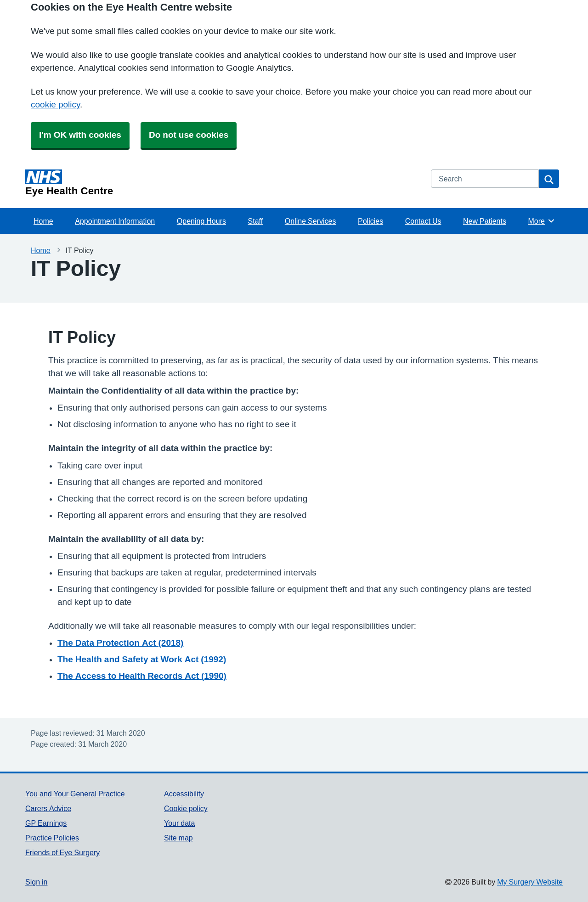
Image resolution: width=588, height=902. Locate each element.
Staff (256, 221)
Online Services (311, 221)
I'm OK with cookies (80, 135)
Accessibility (184, 794)
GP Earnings (46, 823)
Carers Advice (48, 808)
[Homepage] (223, 183)
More (542, 221)
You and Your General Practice (75, 794)
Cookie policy (186, 808)
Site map (178, 838)
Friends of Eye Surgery (62, 852)
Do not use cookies (189, 135)
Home (43, 221)
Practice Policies (52, 838)
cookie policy (55, 104)
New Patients (485, 221)
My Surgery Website (530, 882)
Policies (370, 221)
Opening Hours (201, 221)
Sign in (36, 882)
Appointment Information (115, 221)
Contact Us (423, 221)
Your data (179, 823)
